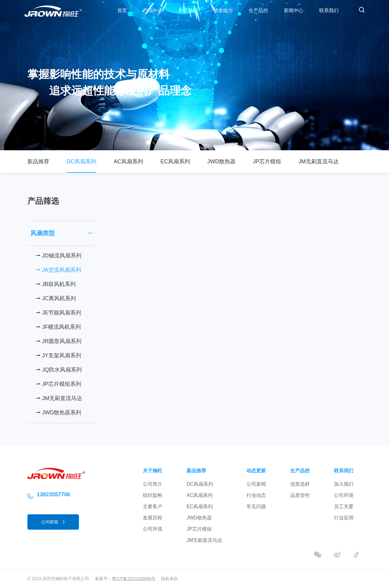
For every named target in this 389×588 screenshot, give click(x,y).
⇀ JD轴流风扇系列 (59, 256)
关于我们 (188, 10)
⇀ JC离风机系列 (56, 298)
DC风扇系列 (81, 161)
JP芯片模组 (267, 161)
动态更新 (256, 471)
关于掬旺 (153, 471)
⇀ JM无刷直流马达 (59, 398)
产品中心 (153, 10)
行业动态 (256, 495)
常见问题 (256, 506)
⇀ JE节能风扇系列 (59, 313)
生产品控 (258, 10)
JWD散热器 (221, 161)
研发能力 (223, 10)
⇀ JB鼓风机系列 (56, 284)
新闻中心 (294, 10)
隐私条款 (170, 579)
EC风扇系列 (175, 161)
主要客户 (153, 506)
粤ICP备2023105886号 (134, 579)
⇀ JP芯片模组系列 (59, 384)
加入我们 (344, 484)
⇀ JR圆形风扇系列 (59, 341)
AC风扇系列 (128, 161)
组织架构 (153, 495)
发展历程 (153, 518)
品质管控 (300, 495)
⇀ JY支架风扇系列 (59, 355)
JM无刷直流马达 (318, 161)
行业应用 (344, 518)
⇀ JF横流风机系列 (58, 327)
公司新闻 (256, 484)
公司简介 (153, 484)
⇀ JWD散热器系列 (59, 413)
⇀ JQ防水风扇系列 (59, 370)
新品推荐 (38, 161)
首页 (122, 10)
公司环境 (153, 529)
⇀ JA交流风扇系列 (59, 270)
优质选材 (300, 484)
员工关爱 (344, 506)
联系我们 (329, 10)
